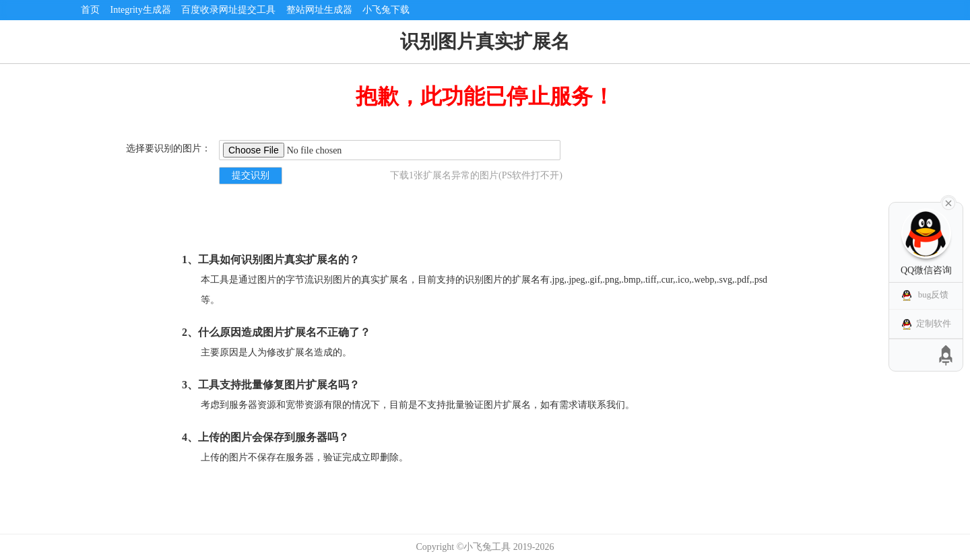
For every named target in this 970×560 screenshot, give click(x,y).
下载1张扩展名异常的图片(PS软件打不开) (476, 175)
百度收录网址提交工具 (228, 10)
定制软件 (934, 323)
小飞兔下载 (386, 10)
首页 (90, 10)
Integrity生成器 (141, 10)
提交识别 (251, 175)
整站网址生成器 (319, 10)
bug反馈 (934, 294)
